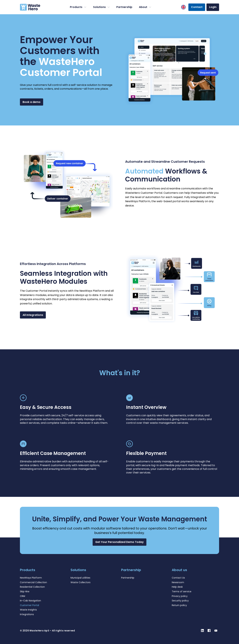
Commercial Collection (33, 582)
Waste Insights (28, 610)
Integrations (27, 614)
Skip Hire (25, 591)
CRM (22, 596)
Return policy (179, 605)
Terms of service (182, 591)
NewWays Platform (31, 578)
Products (78, 7)
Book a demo (32, 102)
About (145, 7)
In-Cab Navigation (30, 601)
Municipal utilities (80, 578)
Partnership (124, 7)
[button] (119, 542)
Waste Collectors (80, 582)
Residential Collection (32, 587)
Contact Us (178, 578)
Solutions (101, 7)
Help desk (177, 587)
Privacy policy (180, 596)
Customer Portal (29, 605)
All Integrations (33, 315)
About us (179, 570)
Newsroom (178, 582)
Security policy (180, 601)
